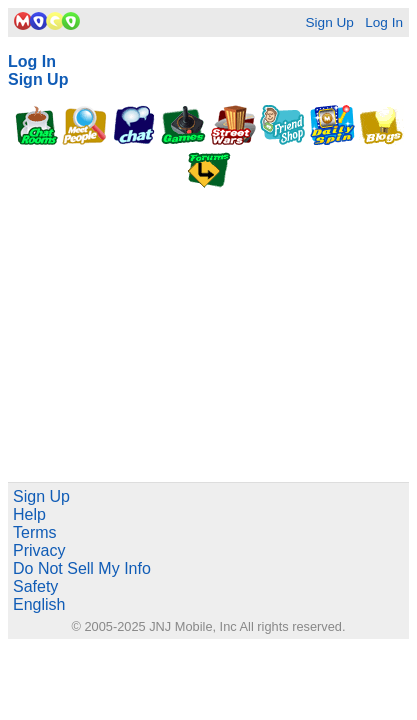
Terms (35, 532)
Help (29, 514)
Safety (35, 586)
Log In (384, 22)
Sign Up (329, 22)
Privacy (39, 550)
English (39, 604)
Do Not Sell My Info (82, 568)
